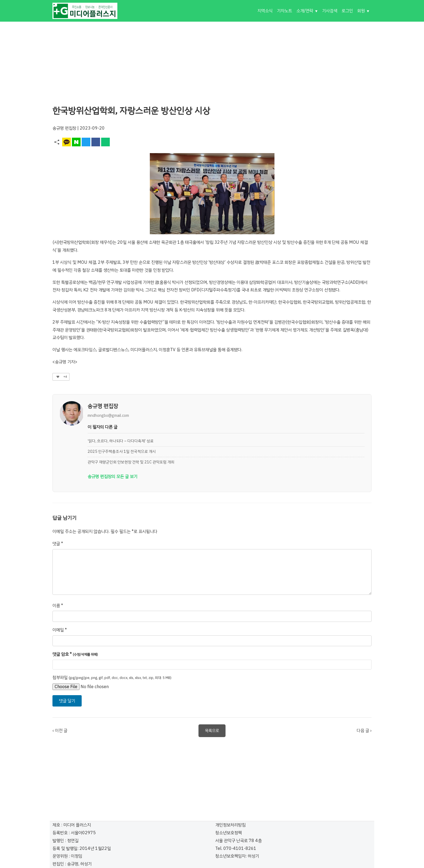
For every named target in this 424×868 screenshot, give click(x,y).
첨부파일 (112, 678)
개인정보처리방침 (230, 825)
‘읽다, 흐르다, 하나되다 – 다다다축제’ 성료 (121, 441)
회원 (361, 11)
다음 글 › (364, 731)
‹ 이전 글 (60, 731)
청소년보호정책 (228, 833)
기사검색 (330, 11)
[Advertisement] (212, 60)
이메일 (60, 630)
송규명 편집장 (64, 128)
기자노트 (284, 11)
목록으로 (212, 731)
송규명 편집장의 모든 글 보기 (112, 477)
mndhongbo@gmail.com (108, 415)
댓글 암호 (75, 654)
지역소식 (265, 11)
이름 (58, 606)
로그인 (347, 11)
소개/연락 (305, 11)
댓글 (58, 544)
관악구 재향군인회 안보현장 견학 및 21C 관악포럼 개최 (131, 462)
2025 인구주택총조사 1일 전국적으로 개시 (122, 451)
